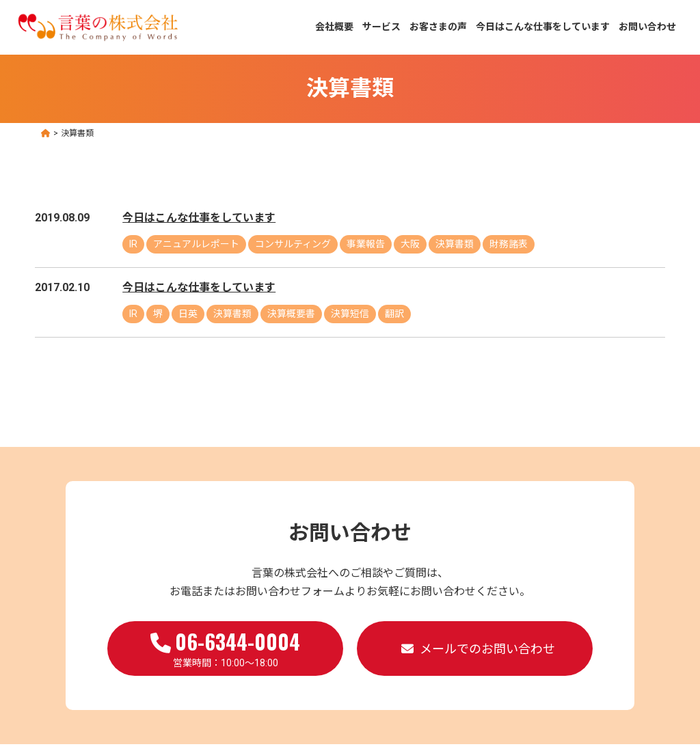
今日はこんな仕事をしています (543, 27)
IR (133, 244)
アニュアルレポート (196, 244)
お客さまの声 (438, 27)
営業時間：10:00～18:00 (225, 647)
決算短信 (350, 314)
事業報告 (366, 244)
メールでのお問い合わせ (487, 649)
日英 (188, 314)
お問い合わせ (647, 27)
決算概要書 (291, 314)
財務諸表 (509, 244)
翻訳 (394, 314)
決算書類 (455, 244)
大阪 (410, 244)
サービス (381, 27)
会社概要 (334, 27)
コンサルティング (293, 244)
